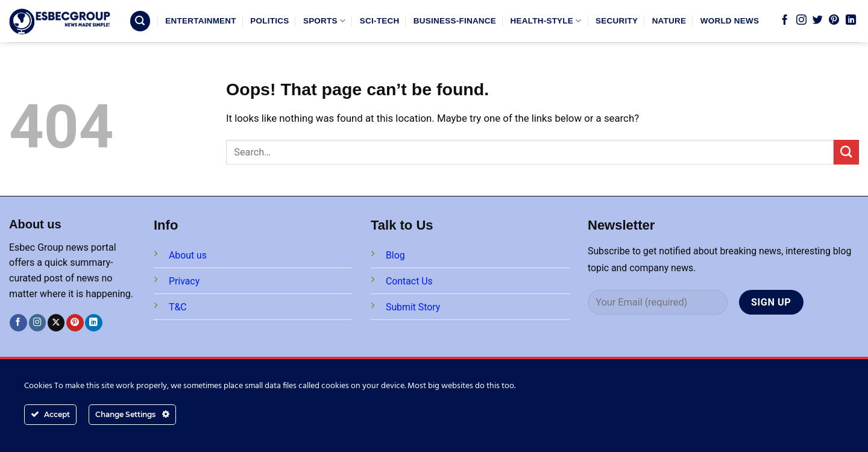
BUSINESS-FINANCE (455, 21)
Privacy (184, 281)
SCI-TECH (380, 21)
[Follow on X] (56, 323)
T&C (178, 307)
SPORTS (324, 21)
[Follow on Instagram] (801, 20)
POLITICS (269, 21)
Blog (395, 255)
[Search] (140, 21)
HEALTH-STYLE (546, 21)
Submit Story (413, 307)
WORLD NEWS (730, 21)
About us (188, 255)
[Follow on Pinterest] (834, 20)
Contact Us (409, 281)
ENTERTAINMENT (200, 21)
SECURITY (617, 21)
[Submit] (846, 152)
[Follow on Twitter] (818, 20)
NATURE (669, 21)
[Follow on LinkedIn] (851, 20)
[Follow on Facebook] (785, 20)
